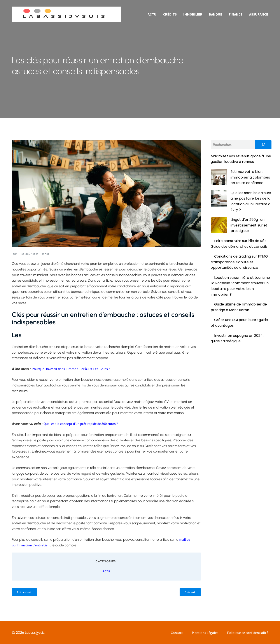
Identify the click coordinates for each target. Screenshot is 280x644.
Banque (216, 14)
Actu (152, 14)
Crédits (170, 14)
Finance (236, 14)
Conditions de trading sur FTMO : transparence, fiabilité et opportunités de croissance (240, 245)
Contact (177, 633)
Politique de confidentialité (248, 633)
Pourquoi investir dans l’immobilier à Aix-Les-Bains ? (71, 369)
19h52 (46, 254)
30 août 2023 (30, 254)
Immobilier (193, 14)
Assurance (259, 14)
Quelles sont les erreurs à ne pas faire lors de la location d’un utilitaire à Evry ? (240, 193)
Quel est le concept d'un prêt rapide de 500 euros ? (81, 424)
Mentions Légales (205, 633)
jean (15, 254)
